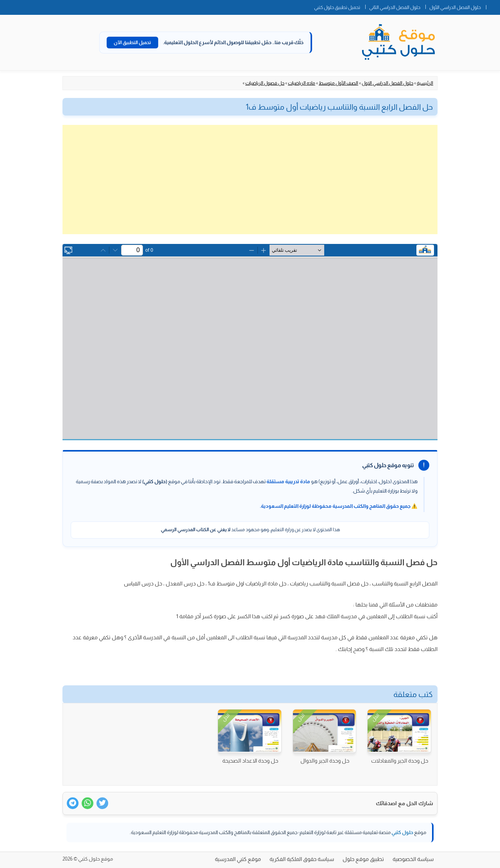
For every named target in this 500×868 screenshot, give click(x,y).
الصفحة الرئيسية (493, 6)
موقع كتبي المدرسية (238, 859)
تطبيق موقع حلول (363, 859)
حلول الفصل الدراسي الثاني (395, 7)
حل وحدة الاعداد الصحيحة (250, 761)
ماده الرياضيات (302, 83)
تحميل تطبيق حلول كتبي (337, 7)
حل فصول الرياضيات (265, 83)
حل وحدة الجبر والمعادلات (400, 761)
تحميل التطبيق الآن (132, 43)
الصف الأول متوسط (338, 83)
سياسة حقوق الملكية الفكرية (302, 859)
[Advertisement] (250, 180)
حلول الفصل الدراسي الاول (387, 83)
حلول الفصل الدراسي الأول (455, 7)
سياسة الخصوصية (413, 859)
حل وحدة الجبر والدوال (325, 761)
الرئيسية (425, 83)
